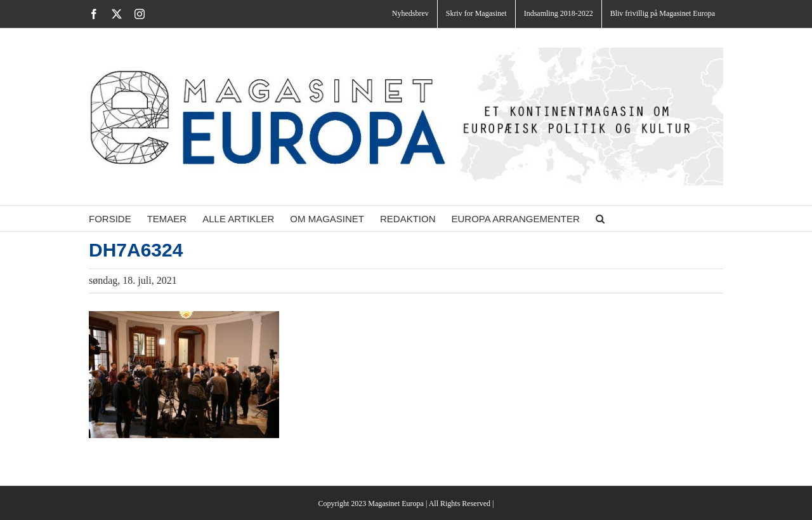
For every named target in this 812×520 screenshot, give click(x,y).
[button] (600, 218)
